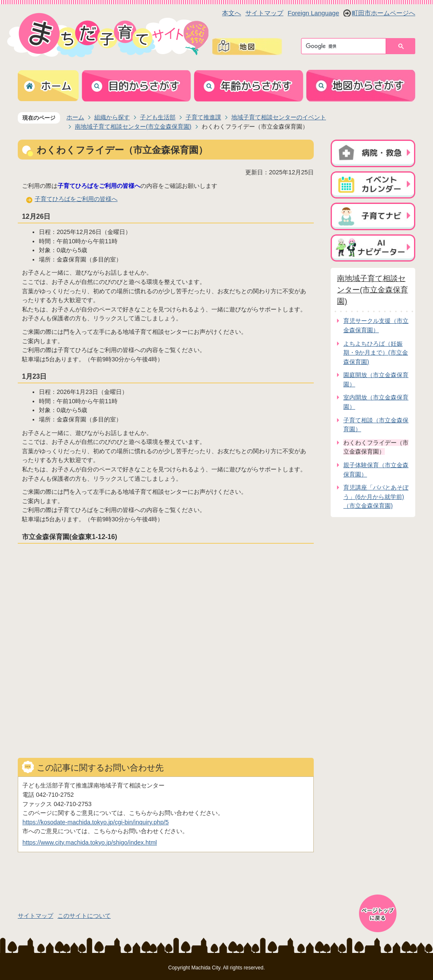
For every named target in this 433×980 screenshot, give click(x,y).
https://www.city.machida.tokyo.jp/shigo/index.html (90, 842)
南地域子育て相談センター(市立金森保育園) (133, 127)
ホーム (75, 117)
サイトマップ (264, 13)
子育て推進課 (203, 117)
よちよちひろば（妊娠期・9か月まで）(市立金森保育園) (376, 353)
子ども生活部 (158, 117)
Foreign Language (313, 13)
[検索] (346, 46)
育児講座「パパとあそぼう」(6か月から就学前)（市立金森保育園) (376, 497)
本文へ (232, 13)
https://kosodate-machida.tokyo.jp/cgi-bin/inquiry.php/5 (96, 822)
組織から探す (112, 117)
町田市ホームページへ (384, 13)
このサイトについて (84, 916)
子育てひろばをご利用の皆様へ (76, 199)
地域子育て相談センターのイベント (279, 117)
